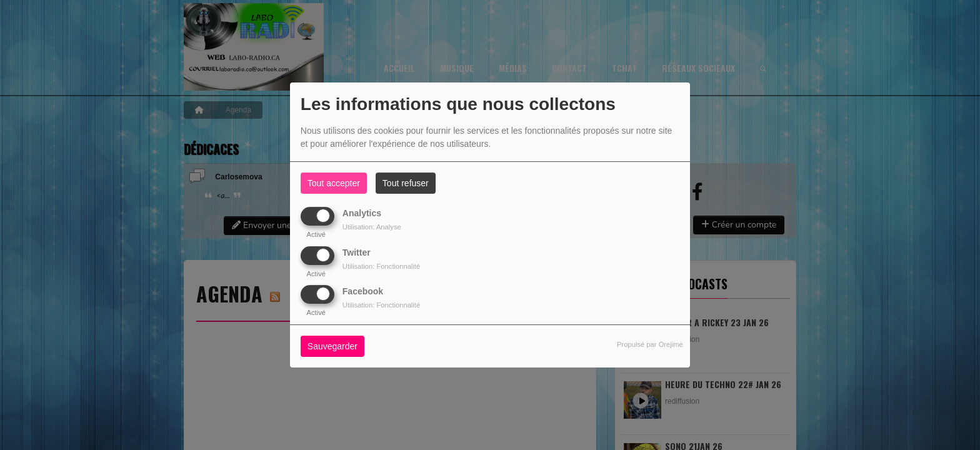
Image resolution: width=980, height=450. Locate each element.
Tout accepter (334, 183)
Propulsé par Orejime (650, 344)
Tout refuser (406, 183)
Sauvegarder (332, 346)
